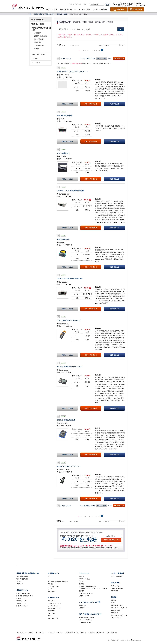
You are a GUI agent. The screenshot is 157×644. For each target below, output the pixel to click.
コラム (50, 616)
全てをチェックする (66, 58)
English (85, 4)
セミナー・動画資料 (100, 9)
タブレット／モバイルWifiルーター (58, 581)
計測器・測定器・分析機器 (87, 617)
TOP (30, 14)
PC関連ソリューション (54, 603)
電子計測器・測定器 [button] (38, 24)
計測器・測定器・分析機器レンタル (28, 573)
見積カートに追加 (102, 58)
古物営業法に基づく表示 (96, 633)
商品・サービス (52, 9)
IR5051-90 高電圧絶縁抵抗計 (66, 420)
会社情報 (71, 4)
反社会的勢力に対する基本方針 (76, 633)
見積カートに (67, 104)
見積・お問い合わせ (119, 58)
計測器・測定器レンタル (23, 593)
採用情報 (78, 4)
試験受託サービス (21, 603)
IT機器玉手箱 (115, 591)
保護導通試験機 (39, 45)
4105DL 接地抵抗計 (63, 239)
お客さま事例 (52, 613)
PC (49, 576)
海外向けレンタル (85, 596)
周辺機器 (50, 584)
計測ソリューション (22, 606)
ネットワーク (52, 591)
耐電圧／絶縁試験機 (41, 36)
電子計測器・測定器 (62, 14)
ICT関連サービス (53, 598)
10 (99, 50)
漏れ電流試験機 (39, 39)
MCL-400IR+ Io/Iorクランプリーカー (69, 466)
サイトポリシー (41, 633)
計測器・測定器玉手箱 (117, 588)
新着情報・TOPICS (116, 605)
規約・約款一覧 (111, 633)
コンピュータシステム (86, 620)
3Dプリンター (37, 63)
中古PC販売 (51, 611)
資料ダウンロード (53, 618)
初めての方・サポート (68, 9)
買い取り (82, 591)
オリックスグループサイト (25, 633)
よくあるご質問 (84, 9)
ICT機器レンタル (53, 573)
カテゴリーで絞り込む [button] (38, 20)
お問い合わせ (115, 613)
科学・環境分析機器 (39, 54)
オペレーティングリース (55, 608)
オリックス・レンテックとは (119, 615)
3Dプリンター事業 (85, 579)
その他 (37, 48)
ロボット (82, 576)
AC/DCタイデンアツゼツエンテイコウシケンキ (72, 71)
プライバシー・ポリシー (56, 633)
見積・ (91, 104)
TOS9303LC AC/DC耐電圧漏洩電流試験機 (71, 191)
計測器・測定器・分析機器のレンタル (44, 14)
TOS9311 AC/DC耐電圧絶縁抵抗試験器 (70, 279)
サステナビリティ (116, 618)
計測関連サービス (22, 590)
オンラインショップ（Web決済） (90, 602)
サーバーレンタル (53, 606)
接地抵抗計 (38, 42)
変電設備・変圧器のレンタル (87, 586)
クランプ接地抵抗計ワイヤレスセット (69, 320)
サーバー (50, 589)
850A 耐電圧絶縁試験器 (65, 116)
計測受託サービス (21, 598)
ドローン (35, 59)
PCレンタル (51, 601)
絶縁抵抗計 (38, 33)
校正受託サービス (21, 601)
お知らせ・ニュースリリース (119, 608)
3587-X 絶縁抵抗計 (63, 153)
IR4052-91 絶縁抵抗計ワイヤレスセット (70, 367)
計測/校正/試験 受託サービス (25, 596)
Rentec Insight (116, 586)
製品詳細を (114, 104)
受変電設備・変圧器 (85, 622)
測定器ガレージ (84, 608)
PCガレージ (83, 605)
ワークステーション (54, 586)
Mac (49, 579)
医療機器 (82, 584)
